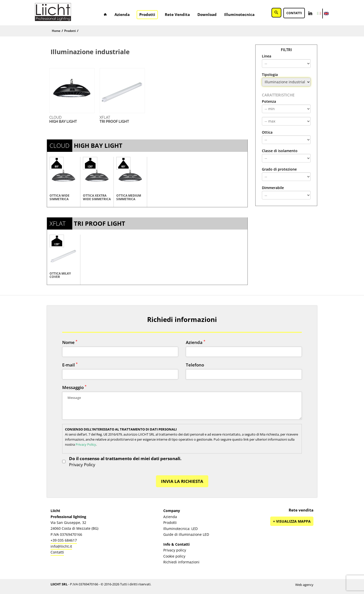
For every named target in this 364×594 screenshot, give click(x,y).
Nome (70, 342)
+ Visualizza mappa (292, 521)
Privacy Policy (86, 444)
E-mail (70, 365)
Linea (267, 56)
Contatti (294, 13)
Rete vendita (177, 15)
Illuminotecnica (239, 15)
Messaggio (74, 387)
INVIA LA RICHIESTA (182, 481)
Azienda (122, 15)
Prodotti (147, 15)
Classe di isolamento (280, 151)
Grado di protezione (279, 169)
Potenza (269, 101)
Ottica (267, 132)
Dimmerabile (273, 188)
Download (207, 15)
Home (56, 31)
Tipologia (270, 75)
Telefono (195, 365)
